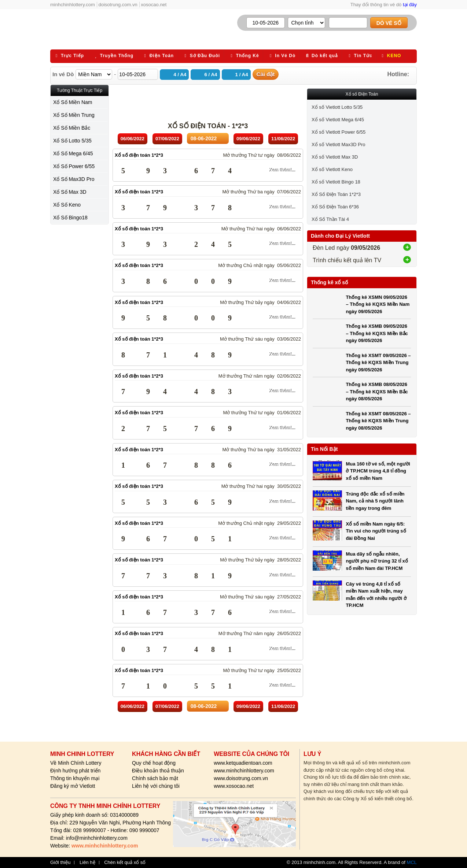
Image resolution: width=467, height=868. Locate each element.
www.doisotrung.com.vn (241, 778)
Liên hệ (87, 863)
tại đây (410, 5)
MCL (412, 862)
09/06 (248, 139)
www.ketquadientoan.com (243, 763)
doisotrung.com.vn (118, 5)
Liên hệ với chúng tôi (156, 786)
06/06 (133, 139)
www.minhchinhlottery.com (244, 771)
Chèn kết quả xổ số (125, 863)
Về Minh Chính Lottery (76, 763)
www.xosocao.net (234, 786)
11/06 (283, 139)
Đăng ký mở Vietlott (73, 786)
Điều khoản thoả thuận (158, 771)
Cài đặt (266, 74)
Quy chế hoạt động (154, 763)
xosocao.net (154, 5)
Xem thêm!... (283, 170)
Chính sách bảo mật (155, 778)
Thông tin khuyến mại (75, 778)
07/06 (167, 139)
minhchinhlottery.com (73, 5)
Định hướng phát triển (75, 771)
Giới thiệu (60, 863)
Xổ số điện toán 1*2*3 (139, 155)
